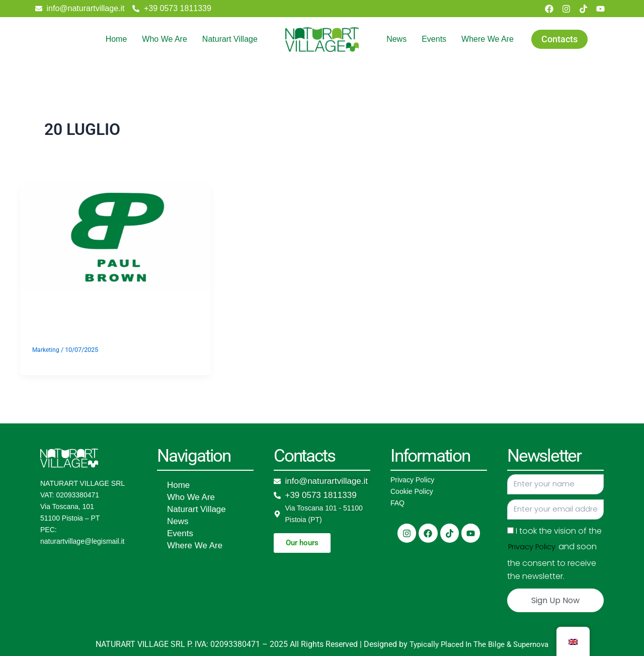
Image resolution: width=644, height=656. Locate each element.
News (396, 39)
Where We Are (488, 39)
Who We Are (165, 39)
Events (434, 39)
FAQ (397, 503)
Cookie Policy (412, 491)
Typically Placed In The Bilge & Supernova (479, 644)
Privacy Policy (412, 480)
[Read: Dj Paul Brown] (115, 236)
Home (116, 39)
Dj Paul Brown (109, 317)
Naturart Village (230, 39)
